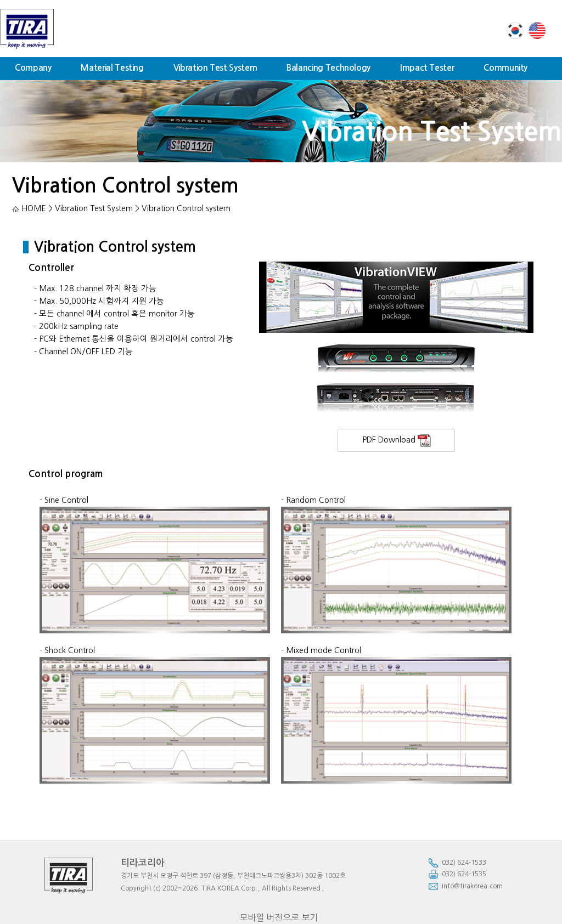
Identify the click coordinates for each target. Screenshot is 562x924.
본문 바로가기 (0, 0)
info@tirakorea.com (465, 886)
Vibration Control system (125, 186)
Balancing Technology (328, 68)
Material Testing (112, 68)
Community (505, 68)
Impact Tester (427, 68)
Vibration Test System (215, 68)
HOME (29, 208)
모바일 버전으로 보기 (279, 917)
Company (33, 68)
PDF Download (397, 441)
